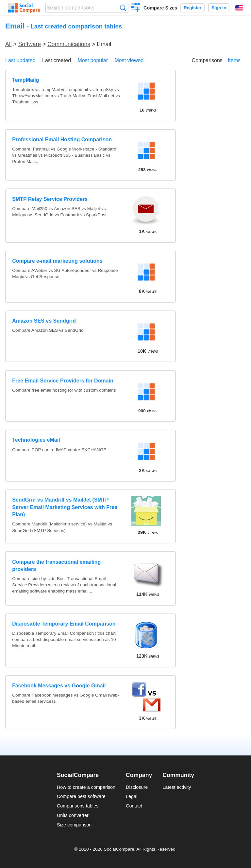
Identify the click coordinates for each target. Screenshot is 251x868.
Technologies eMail (36, 440)
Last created (57, 60)
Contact (134, 806)
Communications (69, 44)
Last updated (20, 60)
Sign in (219, 8)
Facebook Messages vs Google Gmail (59, 686)
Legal (132, 796)
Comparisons (207, 60)
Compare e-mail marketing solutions (57, 261)
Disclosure (137, 787)
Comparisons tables (78, 806)
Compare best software (81, 796)
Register (192, 8)
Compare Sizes (160, 8)
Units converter (73, 815)
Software (30, 44)
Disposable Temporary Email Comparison (64, 624)
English (239, 8)
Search (123, 8)
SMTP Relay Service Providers (50, 199)
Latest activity (177, 787)
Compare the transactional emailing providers (56, 566)
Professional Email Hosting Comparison (62, 140)
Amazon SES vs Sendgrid (44, 321)
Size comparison (74, 825)
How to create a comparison (86, 787)
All (8, 44)
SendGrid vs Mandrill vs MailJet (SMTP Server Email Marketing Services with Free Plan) (65, 507)
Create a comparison (136, 9)
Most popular (93, 60)
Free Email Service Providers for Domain (63, 381)
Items (234, 60)
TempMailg (25, 80)
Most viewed (129, 60)
